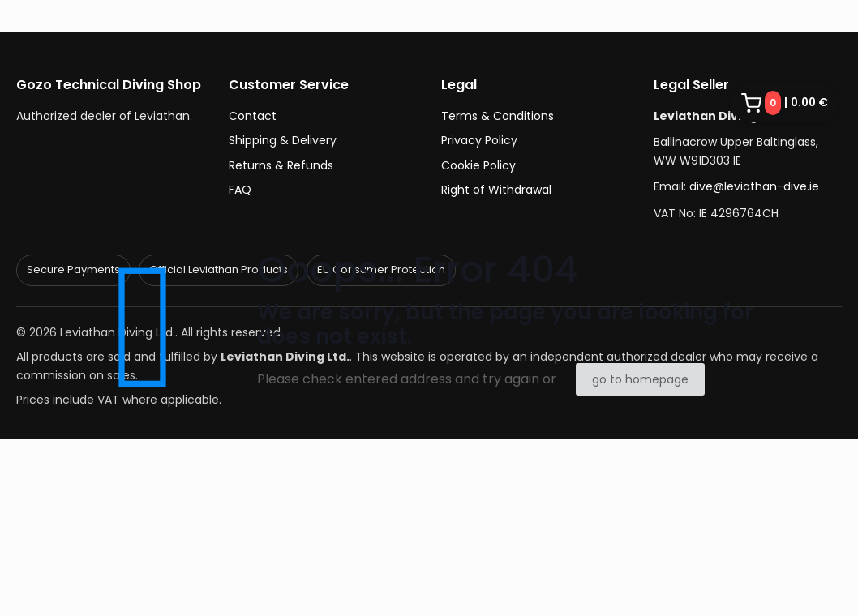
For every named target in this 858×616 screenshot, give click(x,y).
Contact (253, 116)
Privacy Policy (479, 140)
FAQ (240, 190)
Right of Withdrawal (496, 190)
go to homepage (640, 379)
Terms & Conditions (498, 116)
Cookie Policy (478, 165)
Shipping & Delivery (283, 140)
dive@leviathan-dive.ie (754, 186)
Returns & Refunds (281, 165)
